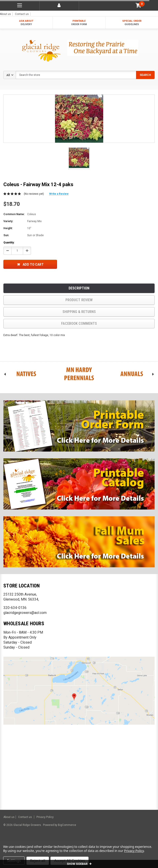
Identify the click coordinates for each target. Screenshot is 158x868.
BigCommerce (67, 825)
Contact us (22, 14)
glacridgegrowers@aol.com (25, 613)
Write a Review (59, 194)
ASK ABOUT (26, 23)
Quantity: (9, 243)
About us (9, 817)
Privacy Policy (45, 817)
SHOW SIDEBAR (79, 864)
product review (79, 300)
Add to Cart (30, 264)
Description (79, 288)
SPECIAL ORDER (132, 23)
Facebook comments (79, 323)
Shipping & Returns (79, 312)
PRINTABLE (79, 23)
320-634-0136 (15, 608)
